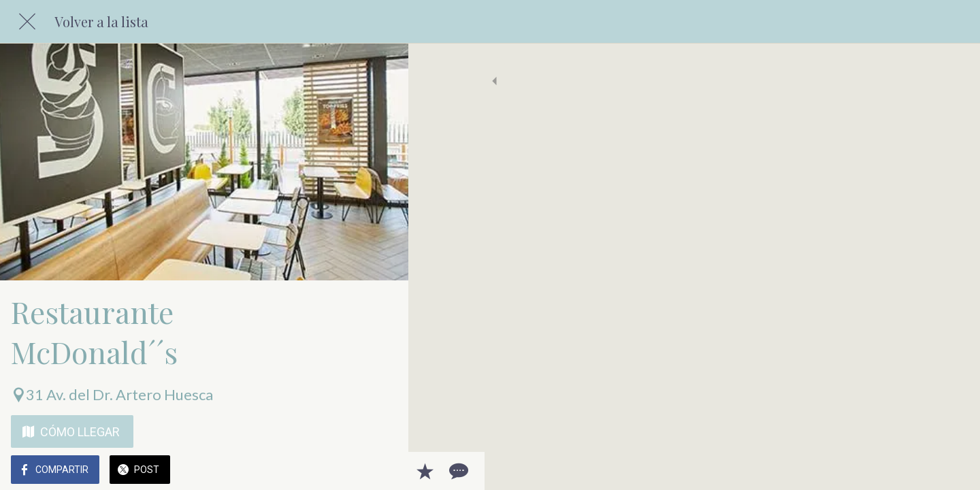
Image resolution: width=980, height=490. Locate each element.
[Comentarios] (381, 471)
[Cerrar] (27, 22)
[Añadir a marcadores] (348, 471)
